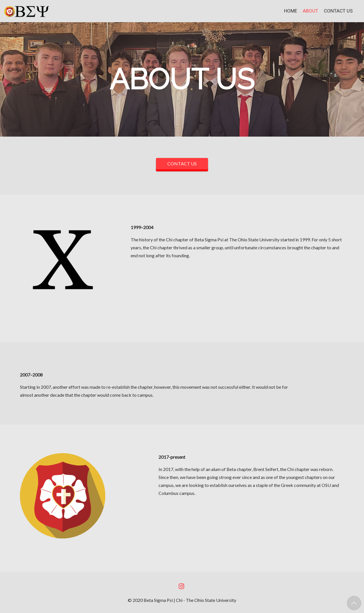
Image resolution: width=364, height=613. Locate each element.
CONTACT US (182, 163)
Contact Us (338, 11)
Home (291, 11)
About (310, 11)
